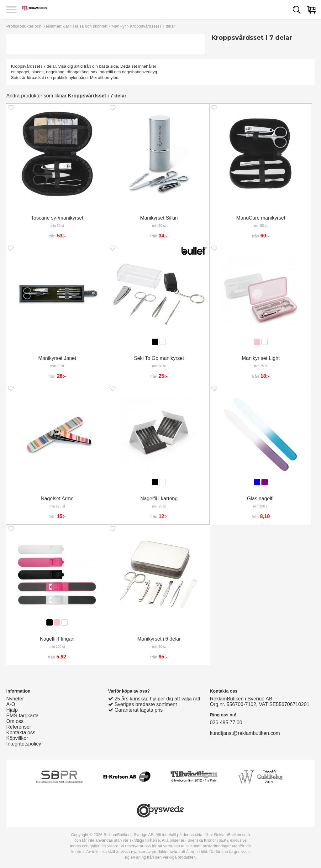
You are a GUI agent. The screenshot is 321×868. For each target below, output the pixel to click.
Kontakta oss (21, 733)
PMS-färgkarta (22, 716)
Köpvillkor (17, 738)
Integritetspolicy (24, 744)
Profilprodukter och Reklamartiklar (38, 26)
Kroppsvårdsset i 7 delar (152, 26)
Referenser (19, 727)
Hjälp (12, 710)
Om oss (15, 721)
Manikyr (119, 26)
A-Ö (11, 704)
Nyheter (15, 699)
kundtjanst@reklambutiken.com (245, 733)
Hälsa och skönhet (90, 26)
